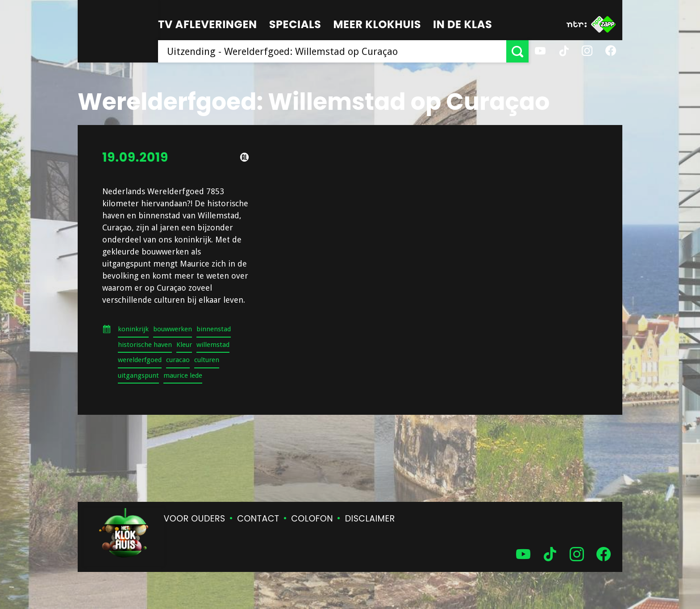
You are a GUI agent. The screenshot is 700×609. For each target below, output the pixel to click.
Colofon (312, 519)
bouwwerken (173, 329)
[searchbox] (332, 51)
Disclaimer (370, 519)
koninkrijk (133, 329)
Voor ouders (195, 519)
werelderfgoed (140, 360)
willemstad (213, 345)
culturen (207, 360)
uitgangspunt (138, 375)
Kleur (184, 345)
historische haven (145, 345)
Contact (258, 519)
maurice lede (183, 375)
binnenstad (214, 329)
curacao (178, 360)
